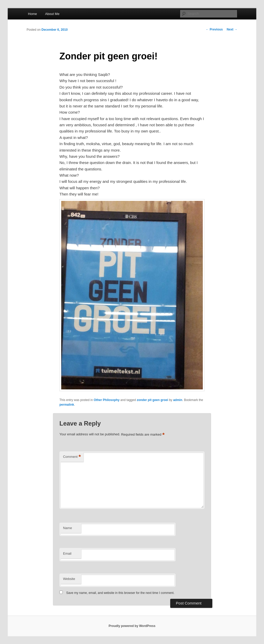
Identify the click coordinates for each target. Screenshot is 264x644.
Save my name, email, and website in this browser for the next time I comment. (120, 593)
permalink (67, 405)
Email (67, 553)
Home (32, 14)
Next (232, 29)
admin (178, 400)
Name (68, 528)
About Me (52, 14)
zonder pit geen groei (152, 400)
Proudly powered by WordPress (132, 626)
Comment (72, 457)
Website (69, 579)
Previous (214, 29)
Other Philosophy (107, 400)
